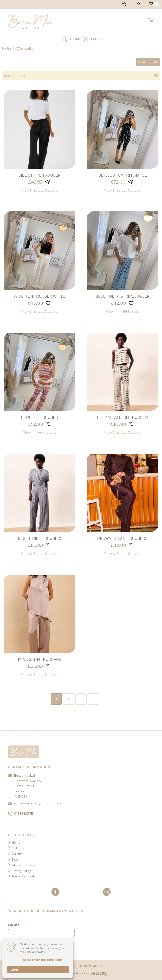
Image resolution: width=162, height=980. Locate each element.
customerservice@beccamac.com (36, 803)
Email (14, 925)
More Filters (148, 62)
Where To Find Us (24, 865)
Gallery (17, 854)
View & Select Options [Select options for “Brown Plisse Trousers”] (123, 554)
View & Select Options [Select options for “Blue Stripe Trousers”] (39, 554)
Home (16, 842)
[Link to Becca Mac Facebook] (55, 892)
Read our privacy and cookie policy (41, 960)
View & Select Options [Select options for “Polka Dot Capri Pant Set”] (123, 190)
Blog (15, 859)
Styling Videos (22, 848)
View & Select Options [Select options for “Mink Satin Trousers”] (39, 675)
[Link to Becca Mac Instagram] (107, 892)
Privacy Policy (21, 871)
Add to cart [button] (130, 311)
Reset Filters (15, 76)
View (110, 311)
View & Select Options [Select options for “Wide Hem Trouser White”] (39, 311)
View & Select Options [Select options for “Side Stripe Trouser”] (39, 190)
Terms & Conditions (26, 876)
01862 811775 (20, 814)
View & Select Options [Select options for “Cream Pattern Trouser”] (123, 432)
